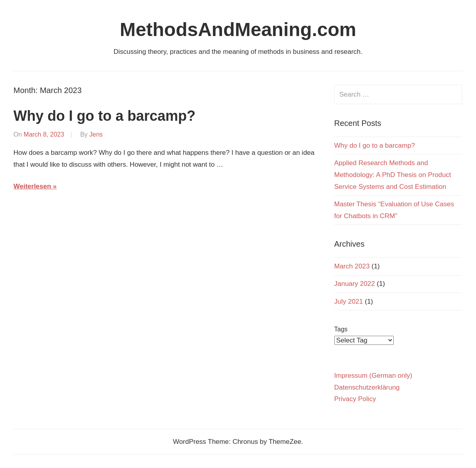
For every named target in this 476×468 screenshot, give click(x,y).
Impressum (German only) (373, 376)
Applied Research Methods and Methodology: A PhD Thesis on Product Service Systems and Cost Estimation (393, 175)
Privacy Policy (355, 399)
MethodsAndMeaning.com (238, 29)
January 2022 (355, 284)
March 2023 (352, 266)
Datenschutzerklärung (367, 387)
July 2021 (349, 302)
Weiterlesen (32, 186)
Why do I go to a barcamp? (104, 116)
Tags (341, 329)
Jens (96, 134)
